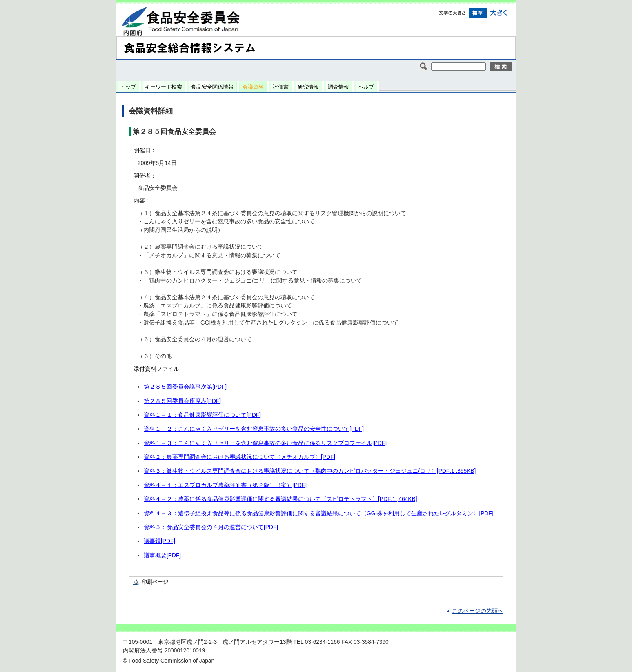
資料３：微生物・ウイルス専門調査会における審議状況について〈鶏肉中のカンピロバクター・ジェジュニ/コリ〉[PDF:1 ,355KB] (310, 471)
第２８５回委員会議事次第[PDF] (185, 387)
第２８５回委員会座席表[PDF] (182, 401)
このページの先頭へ (478, 611)
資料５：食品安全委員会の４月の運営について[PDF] (211, 527)
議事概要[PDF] (162, 555)
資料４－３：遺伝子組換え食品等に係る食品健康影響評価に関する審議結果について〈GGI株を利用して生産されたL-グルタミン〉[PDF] (319, 513)
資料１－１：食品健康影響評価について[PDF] (202, 415)
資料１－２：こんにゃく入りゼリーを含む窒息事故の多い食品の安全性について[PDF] (254, 429)
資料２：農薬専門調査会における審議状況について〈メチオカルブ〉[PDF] (239, 457)
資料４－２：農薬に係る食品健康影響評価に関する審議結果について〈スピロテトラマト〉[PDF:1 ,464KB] (280, 499)
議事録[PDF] (159, 541)
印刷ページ (155, 582)
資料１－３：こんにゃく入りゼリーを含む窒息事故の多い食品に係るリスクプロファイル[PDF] (265, 443)
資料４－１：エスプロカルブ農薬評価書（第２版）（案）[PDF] (225, 485)
